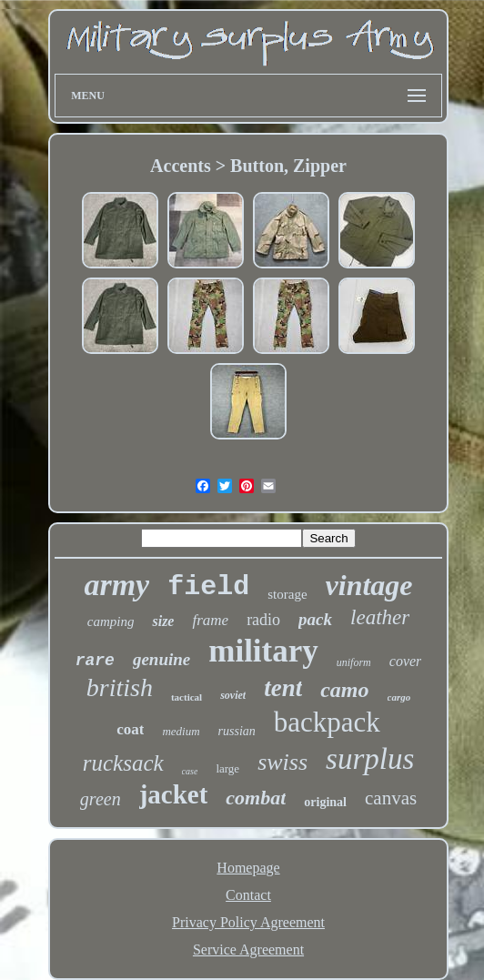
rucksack (123, 763)
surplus (370, 759)
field (208, 587)
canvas (391, 798)
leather (380, 617)
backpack (327, 722)
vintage (369, 585)
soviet (233, 695)
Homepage (248, 868)
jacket (174, 794)
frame (210, 620)
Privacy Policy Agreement (248, 922)
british (120, 687)
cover (406, 661)
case (190, 771)
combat (256, 798)
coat (130, 729)
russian (237, 731)
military (263, 651)
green (101, 799)
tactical (187, 697)
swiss (282, 762)
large (227, 768)
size (163, 621)
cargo (399, 697)
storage (287, 594)
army (116, 585)
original (325, 802)
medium (181, 731)
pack (315, 619)
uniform (354, 662)
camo (344, 690)
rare (95, 661)
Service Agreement (248, 950)
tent (283, 688)
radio (263, 620)
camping (111, 621)
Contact (248, 895)
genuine (161, 659)
